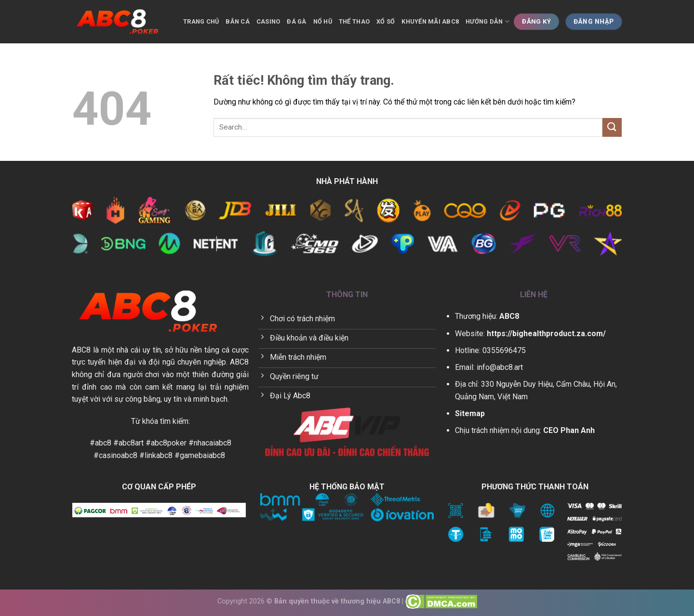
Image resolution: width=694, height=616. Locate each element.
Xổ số (386, 21)
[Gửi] (612, 127)
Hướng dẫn (487, 21)
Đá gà (296, 21)
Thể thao (354, 21)
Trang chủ (201, 21)
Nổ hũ (323, 21)
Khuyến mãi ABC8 (430, 21)
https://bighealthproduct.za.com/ (546, 334)
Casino (268, 21)
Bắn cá (238, 21)
